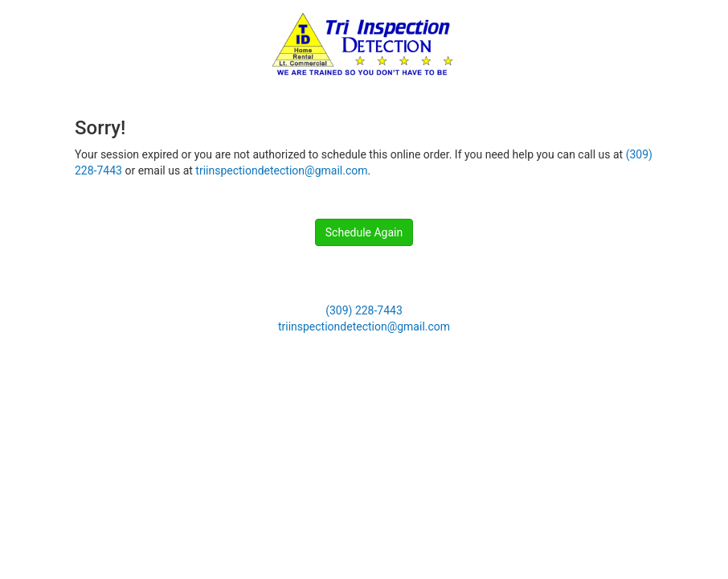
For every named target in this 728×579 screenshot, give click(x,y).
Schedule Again (364, 232)
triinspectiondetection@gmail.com (281, 170)
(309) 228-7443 (364, 310)
